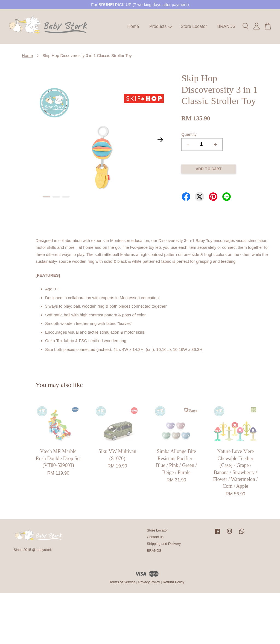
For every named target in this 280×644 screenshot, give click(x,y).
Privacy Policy (149, 582)
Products (161, 26)
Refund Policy (173, 582)
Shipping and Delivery (164, 544)
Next (160, 140)
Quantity (189, 134)
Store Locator (194, 26)
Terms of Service (122, 582)
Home (133, 26)
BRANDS (226, 26)
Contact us (155, 537)
